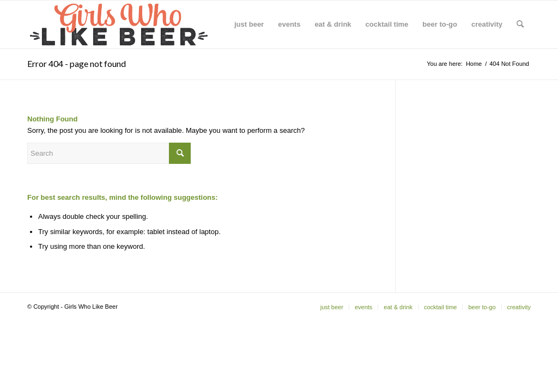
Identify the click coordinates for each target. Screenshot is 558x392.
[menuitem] (249, 24)
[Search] (520, 24)
